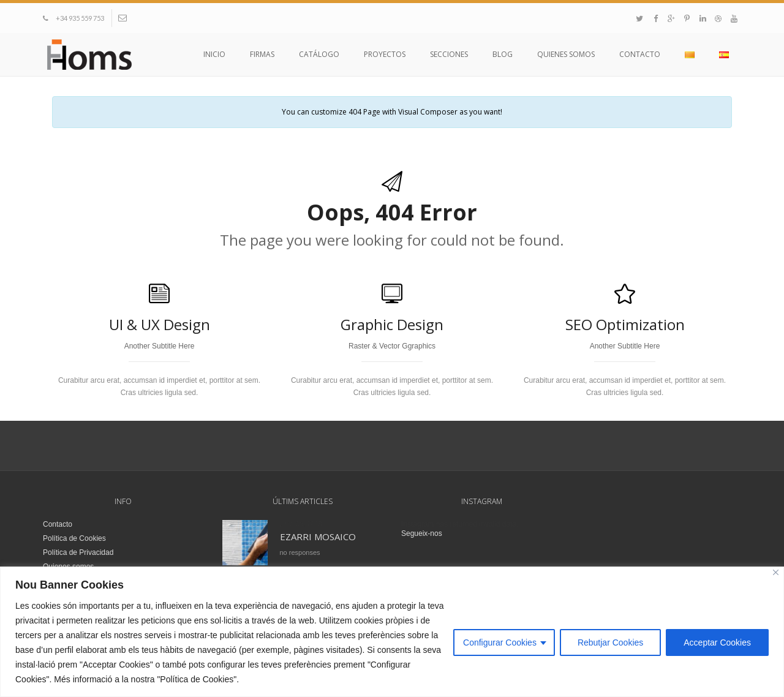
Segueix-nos (422, 533)
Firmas (262, 54)
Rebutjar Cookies (610, 642)
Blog (503, 54)
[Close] (776, 572)
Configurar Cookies (500, 642)
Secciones (449, 54)
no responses (300, 552)
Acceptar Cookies (717, 642)
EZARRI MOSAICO (318, 537)
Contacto (640, 54)
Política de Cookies (74, 538)
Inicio (214, 54)
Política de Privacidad (78, 552)
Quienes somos (566, 54)
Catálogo (319, 54)
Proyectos (385, 54)
